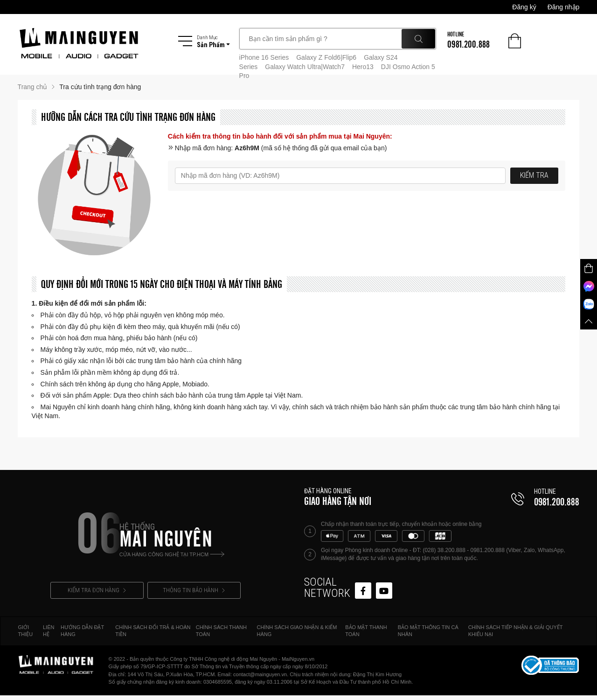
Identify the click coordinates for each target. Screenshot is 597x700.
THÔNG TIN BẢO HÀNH (194, 590)
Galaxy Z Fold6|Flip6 (326, 57)
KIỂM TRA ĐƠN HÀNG (97, 590)
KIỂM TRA (534, 175)
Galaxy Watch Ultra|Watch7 (305, 67)
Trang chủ (33, 87)
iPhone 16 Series (264, 57)
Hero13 (363, 67)
